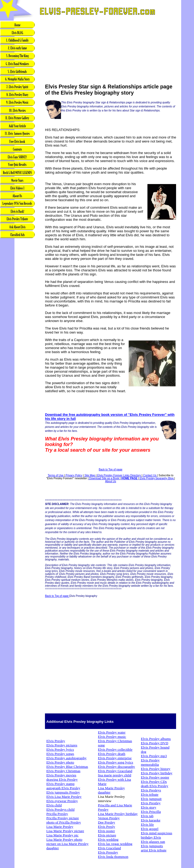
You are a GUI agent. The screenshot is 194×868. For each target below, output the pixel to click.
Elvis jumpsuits (152, 846)
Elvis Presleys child (60, 809)
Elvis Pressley (108, 852)
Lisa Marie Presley (60, 827)
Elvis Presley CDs (154, 782)
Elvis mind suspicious (156, 833)
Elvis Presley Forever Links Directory (119, 475)
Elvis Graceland (109, 848)
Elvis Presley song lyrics (115, 762)
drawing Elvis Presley (62, 779)
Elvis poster (106, 831)
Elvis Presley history (155, 769)
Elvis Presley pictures (62, 745)
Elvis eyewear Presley (62, 801)
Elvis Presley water (112, 732)
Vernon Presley (109, 818)
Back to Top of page (111, 469)
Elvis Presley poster (155, 777)
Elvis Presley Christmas (63, 771)
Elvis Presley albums (156, 739)
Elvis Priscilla (151, 812)
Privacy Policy (74, 475)
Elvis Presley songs (60, 754)
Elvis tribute (150, 794)
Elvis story (148, 807)
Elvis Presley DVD (154, 743)
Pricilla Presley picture (62, 818)
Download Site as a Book (104, 478)
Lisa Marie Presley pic (62, 835)
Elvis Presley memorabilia (150, 762)
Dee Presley (106, 822)
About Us (111, 481)
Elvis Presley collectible (115, 749)
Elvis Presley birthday (157, 773)
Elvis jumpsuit (151, 799)
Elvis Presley (56, 741)
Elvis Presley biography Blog (157, 478)
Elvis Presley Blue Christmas (67, 767)
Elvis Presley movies (61, 775)
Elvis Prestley (151, 803)
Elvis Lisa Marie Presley (64, 797)
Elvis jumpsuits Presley (63, 792)
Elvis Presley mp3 (154, 756)
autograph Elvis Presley (63, 788)
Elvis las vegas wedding (115, 844)
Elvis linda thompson (113, 857)
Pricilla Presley (57, 814)
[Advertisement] (17, 323)
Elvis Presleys (151, 790)
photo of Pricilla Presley (64, 822)
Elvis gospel (150, 829)
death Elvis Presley (154, 786)
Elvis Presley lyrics (60, 749)
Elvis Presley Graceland (115, 771)
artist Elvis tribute (154, 850)
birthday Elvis (151, 837)
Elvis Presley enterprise (115, 758)
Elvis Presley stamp (60, 784)
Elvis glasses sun (153, 842)
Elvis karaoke (151, 820)
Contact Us (150, 475)
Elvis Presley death (112, 754)
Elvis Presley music (112, 737)
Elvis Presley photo (60, 762)
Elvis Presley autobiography (66, 758)
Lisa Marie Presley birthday (118, 814)
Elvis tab (147, 816)
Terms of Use (56, 475)
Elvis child (54, 805)
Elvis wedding (108, 839)
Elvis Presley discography (116, 767)
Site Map (90, 475)
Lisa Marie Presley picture (65, 831)
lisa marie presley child (115, 775)
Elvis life (147, 824)
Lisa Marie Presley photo (64, 839)
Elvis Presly (106, 827)
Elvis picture (107, 835)
